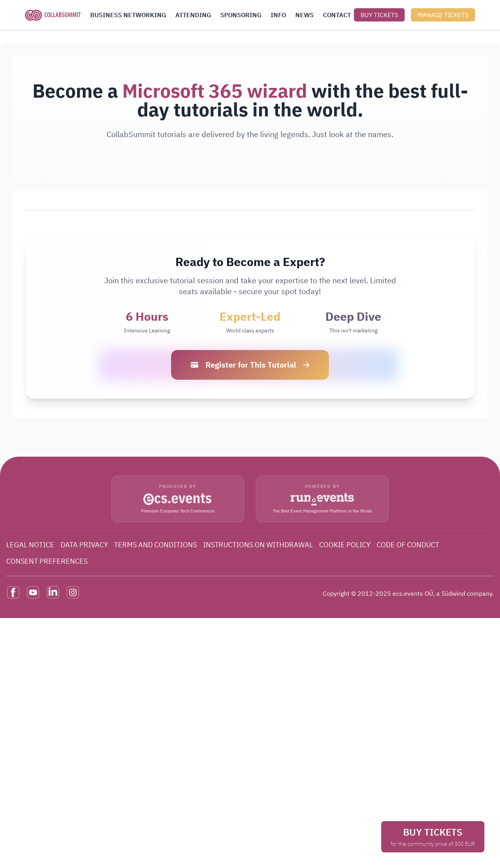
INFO (278, 15)
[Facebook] (13, 592)
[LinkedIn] (53, 592)
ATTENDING (193, 15)
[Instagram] (73, 592)
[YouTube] (33, 592)
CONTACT (337, 15)
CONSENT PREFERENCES (47, 561)
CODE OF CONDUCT (408, 545)
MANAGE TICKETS (443, 15)
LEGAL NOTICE (30, 545)
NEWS (304, 15)
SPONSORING (241, 15)
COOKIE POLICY (345, 545)
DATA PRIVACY (84, 545)
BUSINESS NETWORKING (128, 15)
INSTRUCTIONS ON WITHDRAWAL (258, 545)
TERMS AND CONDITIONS (155, 545)
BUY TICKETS (379, 15)
